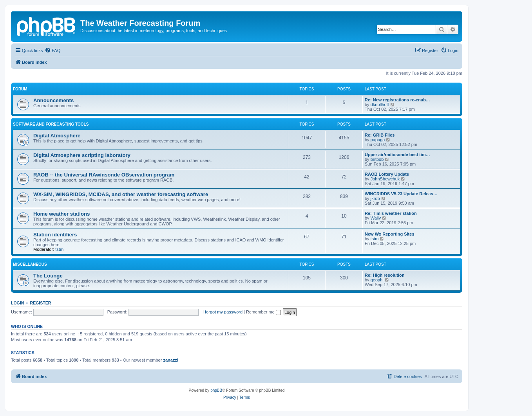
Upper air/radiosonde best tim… (397, 155)
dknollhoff (380, 104)
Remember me (263, 312)
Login (17, 303)
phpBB (216, 390)
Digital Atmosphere (57, 136)
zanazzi (171, 360)
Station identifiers (55, 235)
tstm (59, 249)
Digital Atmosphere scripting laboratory (82, 155)
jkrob (375, 198)
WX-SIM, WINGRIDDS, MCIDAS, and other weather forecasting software (121, 194)
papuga (378, 140)
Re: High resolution (385, 275)
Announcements (53, 100)
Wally (376, 218)
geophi (377, 280)
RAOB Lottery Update (387, 174)
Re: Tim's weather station (391, 213)
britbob (377, 159)
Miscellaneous (30, 264)
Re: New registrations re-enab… (397, 100)
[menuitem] (52, 50)
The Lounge (48, 276)
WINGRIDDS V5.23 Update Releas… (401, 194)
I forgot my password (223, 312)
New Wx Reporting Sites (390, 234)
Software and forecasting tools (51, 124)
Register (41, 303)
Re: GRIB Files (380, 135)
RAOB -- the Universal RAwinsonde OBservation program (104, 175)
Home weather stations (62, 214)
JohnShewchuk (385, 179)
